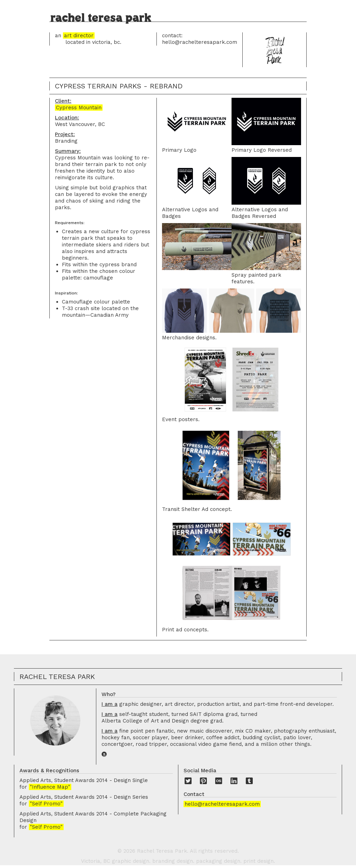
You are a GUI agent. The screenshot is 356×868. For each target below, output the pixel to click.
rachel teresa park (101, 18)
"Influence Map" (50, 787)
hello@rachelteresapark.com (222, 804)
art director (79, 35)
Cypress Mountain (79, 108)
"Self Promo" (46, 804)
